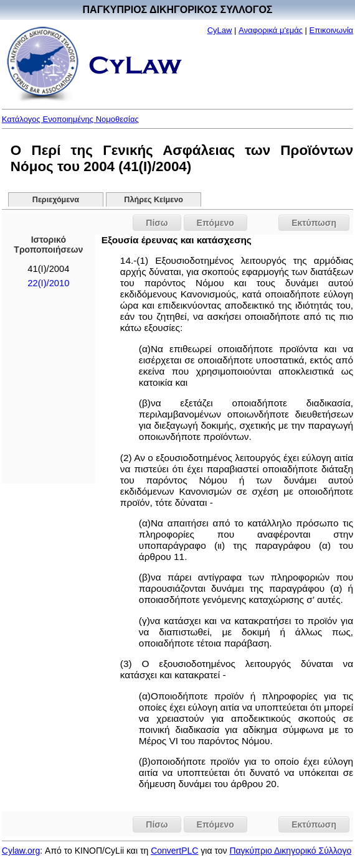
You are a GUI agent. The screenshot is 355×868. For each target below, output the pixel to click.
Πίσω (157, 223)
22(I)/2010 (48, 283)
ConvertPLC (174, 851)
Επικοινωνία (332, 30)
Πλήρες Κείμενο (154, 200)
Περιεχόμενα (56, 200)
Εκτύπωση (314, 223)
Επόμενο (215, 223)
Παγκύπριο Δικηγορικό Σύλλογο (290, 851)
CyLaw (220, 30)
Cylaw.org (21, 851)
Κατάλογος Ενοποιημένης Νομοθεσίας (70, 119)
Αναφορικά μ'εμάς (271, 30)
